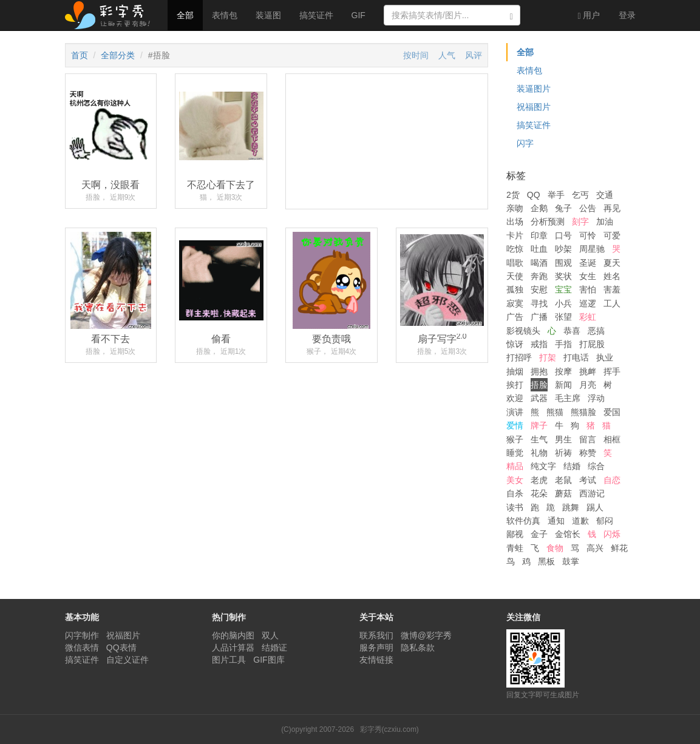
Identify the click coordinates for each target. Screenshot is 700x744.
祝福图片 (534, 107)
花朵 (539, 493)
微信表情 (82, 648)
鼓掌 (571, 561)
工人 (612, 303)
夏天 (612, 263)
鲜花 (619, 548)
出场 (515, 222)
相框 (612, 439)
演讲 (515, 412)
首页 (80, 55)
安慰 (539, 289)
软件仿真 (523, 521)
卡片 (515, 235)
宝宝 (563, 289)
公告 (588, 208)
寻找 (539, 303)
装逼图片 (534, 89)
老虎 (539, 480)
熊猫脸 (583, 412)
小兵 (563, 303)
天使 (515, 276)
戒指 (539, 344)
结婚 (572, 466)
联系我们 (376, 635)
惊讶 (515, 344)
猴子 (515, 439)
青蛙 (515, 548)
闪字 (525, 143)
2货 (513, 195)
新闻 (563, 385)
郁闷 (605, 521)
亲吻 (515, 208)
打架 (548, 357)
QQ (534, 195)
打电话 (576, 357)
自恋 (612, 480)
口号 (563, 235)
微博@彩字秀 (426, 635)
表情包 (225, 15)
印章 (539, 235)
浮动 (596, 398)
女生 (588, 276)
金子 (539, 534)
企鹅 (539, 208)
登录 (627, 15)
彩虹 (588, 317)
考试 (588, 480)
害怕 (588, 289)
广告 (515, 317)
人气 (447, 55)
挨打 (515, 385)
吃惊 (515, 249)
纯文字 (543, 466)
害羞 (612, 289)
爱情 (515, 425)
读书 (515, 507)
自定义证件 (127, 660)
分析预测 (548, 222)
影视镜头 (523, 331)
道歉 (580, 521)
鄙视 (515, 534)
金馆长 (568, 534)
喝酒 (539, 263)
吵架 (563, 249)
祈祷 (563, 453)
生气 (539, 439)
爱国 (612, 412)
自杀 (515, 493)
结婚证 (274, 648)
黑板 (546, 561)
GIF (358, 15)
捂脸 (539, 385)
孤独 (515, 289)
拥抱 (539, 371)
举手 (556, 195)
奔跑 (539, 276)
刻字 (580, 222)
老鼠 (563, 480)
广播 (539, 317)
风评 (474, 55)
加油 (605, 222)
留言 (588, 439)
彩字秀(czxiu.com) (389, 729)
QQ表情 (121, 648)
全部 (185, 15)
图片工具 (229, 660)
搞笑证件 (316, 15)
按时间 (416, 55)
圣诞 (588, 263)
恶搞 (596, 331)
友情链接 (376, 660)
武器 (539, 398)
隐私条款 (418, 648)
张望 (563, 317)
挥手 (612, 371)
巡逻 (588, 303)
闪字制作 (82, 635)
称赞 (588, 453)
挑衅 (588, 371)
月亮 (588, 385)
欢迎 (515, 398)
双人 (270, 635)
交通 (605, 195)
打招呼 (519, 357)
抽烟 (515, 371)
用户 (589, 15)
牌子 (539, 425)
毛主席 (568, 398)
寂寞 (515, 303)
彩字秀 (112, 15)
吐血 (539, 249)
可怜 (588, 235)
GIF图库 (269, 660)
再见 (612, 208)
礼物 (539, 453)
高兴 (595, 548)
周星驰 (592, 249)
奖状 (563, 276)
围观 (563, 263)
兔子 (563, 208)
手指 (563, 344)
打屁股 (592, 344)
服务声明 (376, 648)
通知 (556, 521)
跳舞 (571, 507)
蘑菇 (563, 493)
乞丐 (580, 195)
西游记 (592, 493)
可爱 (612, 235)
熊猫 (555, 412)
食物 (555, 548)
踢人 (595, 507)
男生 (563, 439)
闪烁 (612, 534)
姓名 (612, 276)
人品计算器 (233, 648)
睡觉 (515, 453)
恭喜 (572, 331)
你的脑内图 (233, 635)
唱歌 (515, 263)
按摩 (563, 371)
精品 (515, 466)
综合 (596, 466)
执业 (605, 357)
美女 (515, 480)
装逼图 (268, 15)
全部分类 (118, 55)
